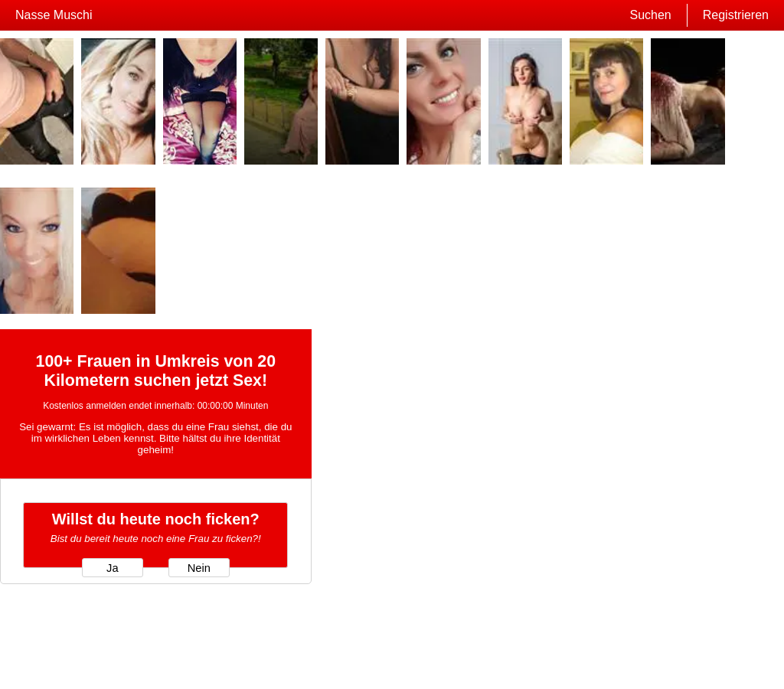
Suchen (650, 15)
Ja (112, 568)
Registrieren (736, 15)
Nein (199, 568)
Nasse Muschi (54, 15)
